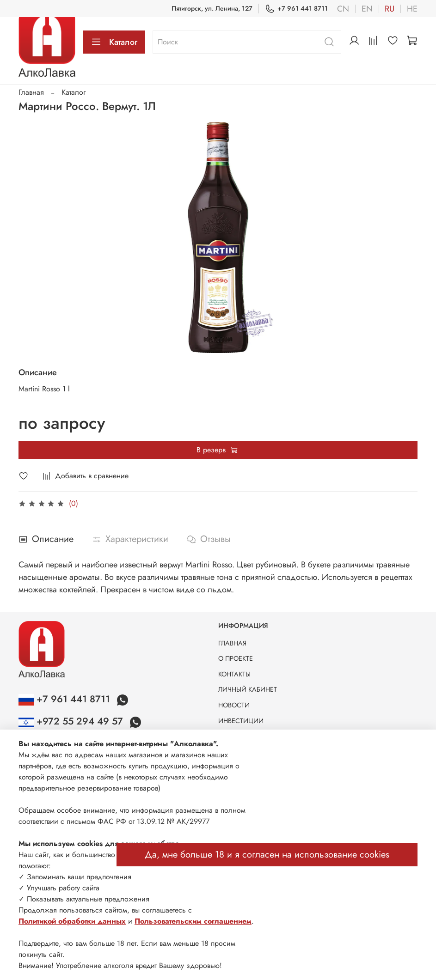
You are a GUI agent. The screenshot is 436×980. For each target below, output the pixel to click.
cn (343, 9)
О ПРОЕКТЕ (236, 658)
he (412, 9)
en (367, 9)
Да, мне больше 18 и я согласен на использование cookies (267, 855)
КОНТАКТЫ (234, 674)
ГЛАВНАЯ (232, 643)
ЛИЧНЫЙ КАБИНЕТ (248, 689)
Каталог (114, 42)
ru (390, 9)
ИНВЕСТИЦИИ (241, 721)
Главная (31, 92)
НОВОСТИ (234, 705)
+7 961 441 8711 (296, 9)
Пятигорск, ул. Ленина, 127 (212, 8)
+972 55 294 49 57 (72, 721)
